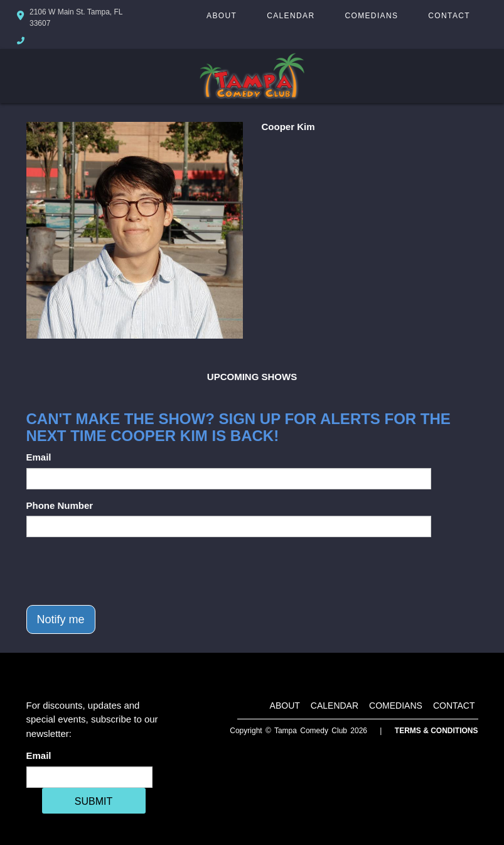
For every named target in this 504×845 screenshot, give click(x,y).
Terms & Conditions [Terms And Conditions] (437, 731)
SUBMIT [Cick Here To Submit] (94, 801)
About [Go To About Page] (222, 16)
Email (39, 457)
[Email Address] (89, 777)
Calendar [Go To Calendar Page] (291, 16)
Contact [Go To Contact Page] (449, 16)
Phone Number (60, 505)
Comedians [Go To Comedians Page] (371, 16)
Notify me (61, 619)
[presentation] (122, 571)
